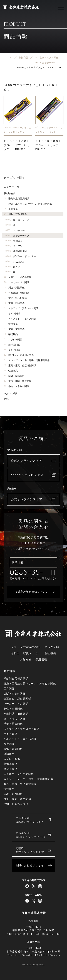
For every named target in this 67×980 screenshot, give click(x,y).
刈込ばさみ (15, 262)
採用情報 (41, 659)
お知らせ (26, 659)
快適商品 (11, 371)
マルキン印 (10, 393)
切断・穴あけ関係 (15, 214)
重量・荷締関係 (14, 303)
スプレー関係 (13, 340)
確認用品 (11, 334)
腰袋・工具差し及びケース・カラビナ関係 (28, 204)
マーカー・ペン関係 (16, 282)
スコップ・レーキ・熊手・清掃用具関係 (27, 360)
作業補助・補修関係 (16, 293)
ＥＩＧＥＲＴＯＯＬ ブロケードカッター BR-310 (50, 145)
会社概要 (50, 653)
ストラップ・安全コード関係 (21, 308)
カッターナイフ (17, 236)
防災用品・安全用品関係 (19, 355)
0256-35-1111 (33, 572)
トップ (12, 647)
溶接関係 (11, 324)
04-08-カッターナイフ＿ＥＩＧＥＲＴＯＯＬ (17, 130)
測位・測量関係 (14, 288)
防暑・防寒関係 (14, 376)
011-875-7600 (24, 955)
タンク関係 (12, 350)
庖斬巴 (8, 399)
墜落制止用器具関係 (16, 199)
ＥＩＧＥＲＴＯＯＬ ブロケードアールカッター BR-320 (18, 145)
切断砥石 (14, 241)
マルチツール (16, 230)
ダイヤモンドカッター (21, 256)
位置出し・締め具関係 (17, 277)
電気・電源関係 (14, 329)
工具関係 (11, 209)
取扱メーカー (32, 653)
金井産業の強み (31, 647)
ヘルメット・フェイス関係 (20, 319)
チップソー (15, 246)
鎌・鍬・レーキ (17, 220)
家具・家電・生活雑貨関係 (20, 366)
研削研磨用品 (16, 251)
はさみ (13, 267)
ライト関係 (12, 314)
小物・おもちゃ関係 (16, 386)
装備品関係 (12, 345)
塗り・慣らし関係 (15, 298)
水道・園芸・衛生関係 (17, 381)
